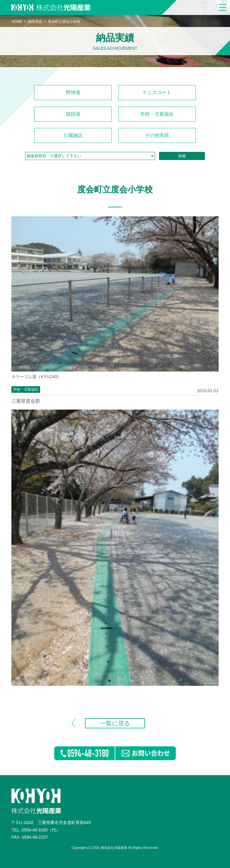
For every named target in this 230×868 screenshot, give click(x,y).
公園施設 (73, 135)
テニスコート (157, 92)
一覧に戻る (115, 723)
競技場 (73, 114)
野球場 (73, 92)
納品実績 (35, 22)
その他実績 (157, 135)
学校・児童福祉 (157, 114)
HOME (17, 22)
